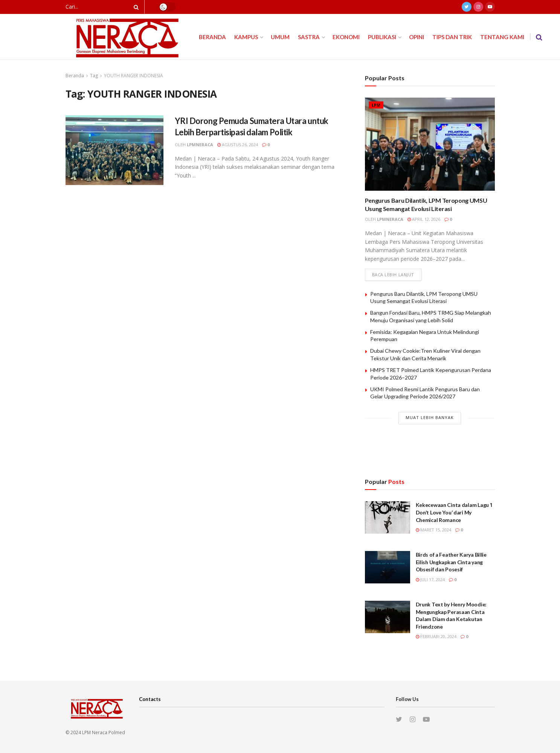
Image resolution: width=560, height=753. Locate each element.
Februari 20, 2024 (436, 636)
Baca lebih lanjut (393, 275)
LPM (376, 105)
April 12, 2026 (424, 219)
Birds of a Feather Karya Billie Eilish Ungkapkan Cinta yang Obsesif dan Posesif (451, 562)
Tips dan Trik (452, 37)
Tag (94, 76)
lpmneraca (200, 145)
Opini (417, 37)
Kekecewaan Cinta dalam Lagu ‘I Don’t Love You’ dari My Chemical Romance (454, 512)
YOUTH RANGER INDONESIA (134, 76)
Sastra (309, 37)
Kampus (246, 37)
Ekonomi (346, 37)
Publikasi (382, 37)
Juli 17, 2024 (430, 579)
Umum (280, 37)
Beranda (212, 37)
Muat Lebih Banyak (430, 417)
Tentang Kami (502, 37)
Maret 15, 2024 (433, 530)
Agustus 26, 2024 (238, 145)
